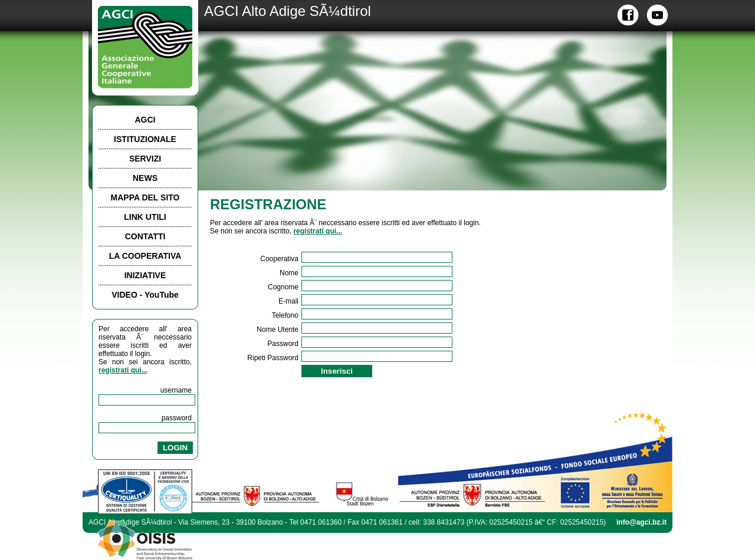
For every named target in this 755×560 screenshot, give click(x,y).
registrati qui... (123, 370)
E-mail (288, 301)
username (176, 390)
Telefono (285, 315)
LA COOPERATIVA (145, 256)
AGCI (145, 120)
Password (283, 344)
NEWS (145, 178)
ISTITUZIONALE (145, 139)
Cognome (283, 287)
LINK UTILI (145, 217)
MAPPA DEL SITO (145, 197)
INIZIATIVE (145, 275)
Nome (289, 273)
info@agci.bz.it (641, 522)
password (177, 418)
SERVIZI (145, 159)
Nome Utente (278, 330)
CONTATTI (145, 236)
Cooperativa (279, 259)
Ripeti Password (273, 358)
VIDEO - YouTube (145, 295)
